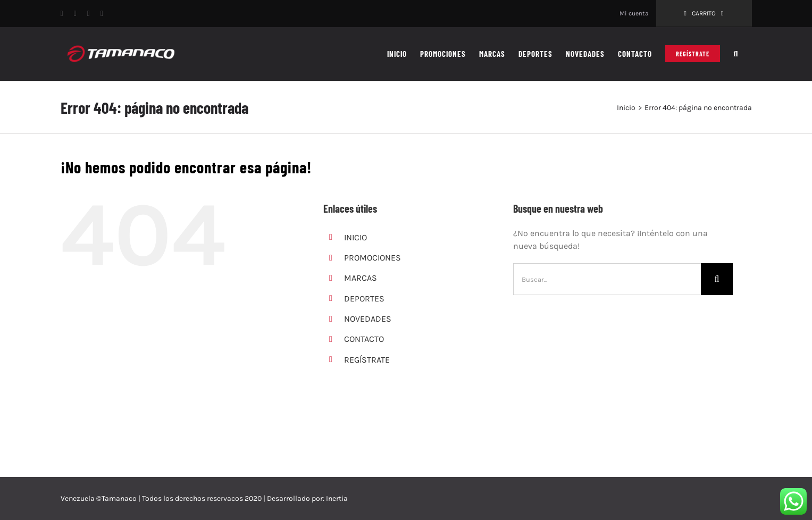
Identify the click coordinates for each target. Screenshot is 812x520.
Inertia (337, 498)
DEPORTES (364, 299)
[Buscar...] (607, 279)
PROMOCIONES (372, 258)
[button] (736, 54)
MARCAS (361, 278)
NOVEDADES (368, 319)
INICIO (355, 237)
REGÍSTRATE (367, 360)
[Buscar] (717, 279)
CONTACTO (364, 339)
